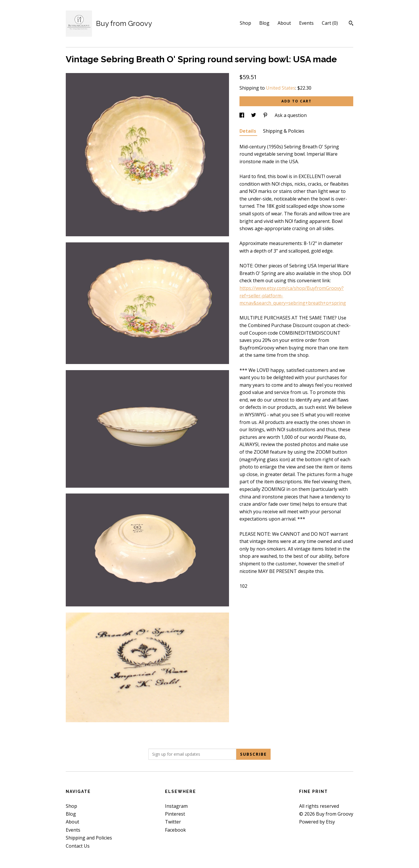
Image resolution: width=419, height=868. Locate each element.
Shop (245, 23)
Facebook (175, 830)
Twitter (173, 822)
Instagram (176, 806)
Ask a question (291, 115)
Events (306, 23)
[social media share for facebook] (242, 115)
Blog (264, 23)
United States (281, 88)
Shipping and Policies (89, 838)
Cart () (330, 23)
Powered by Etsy (317, 822)
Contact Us (78, 846)
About (284, 23)
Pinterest (175, 814)
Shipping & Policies (284, 131)
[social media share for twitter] (254, 115)
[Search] (351, 24)
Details (248, 131)
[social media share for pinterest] (266, 115)
